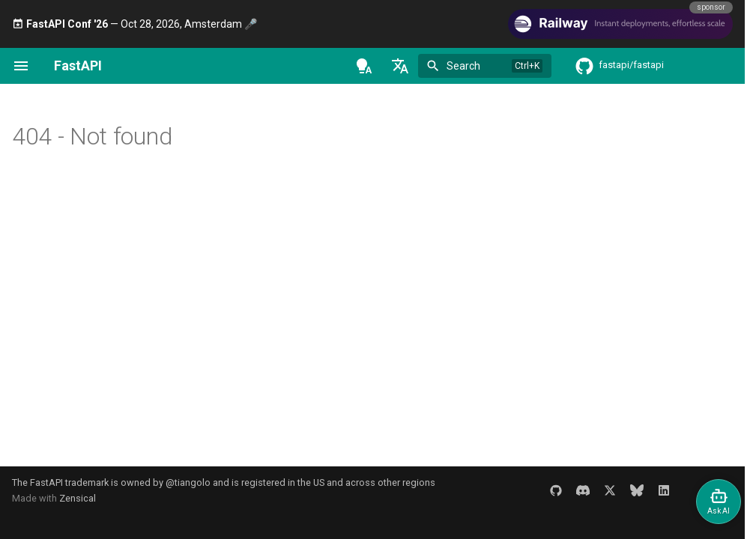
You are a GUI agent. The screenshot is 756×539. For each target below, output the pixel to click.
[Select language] (400, 66)
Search (463, 66)
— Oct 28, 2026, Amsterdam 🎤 (134, 24)
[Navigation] (21, 66)
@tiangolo (188, 482)
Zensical (78, 498)
